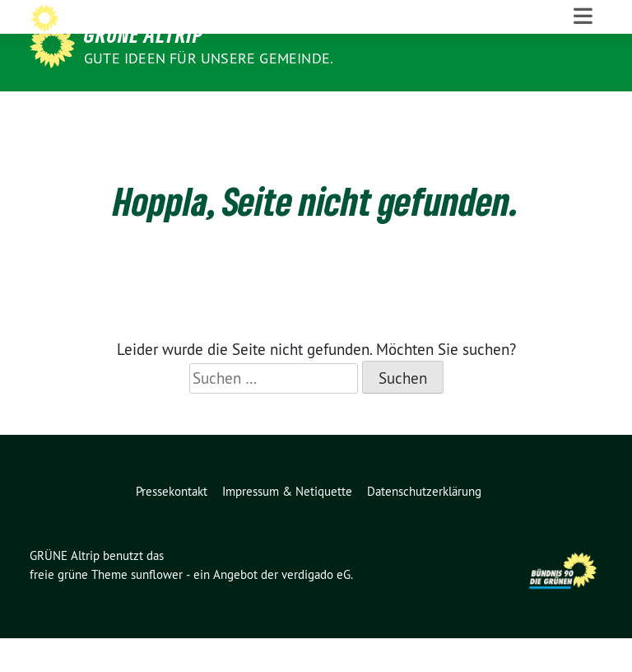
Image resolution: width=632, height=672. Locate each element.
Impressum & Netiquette (287, 525)
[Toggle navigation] (583, 108)
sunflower (157, 608)
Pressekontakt (172, 525)
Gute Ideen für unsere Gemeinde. (209, 58)
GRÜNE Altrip (144, 35)
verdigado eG (316, 608)
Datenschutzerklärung (424, 525)
